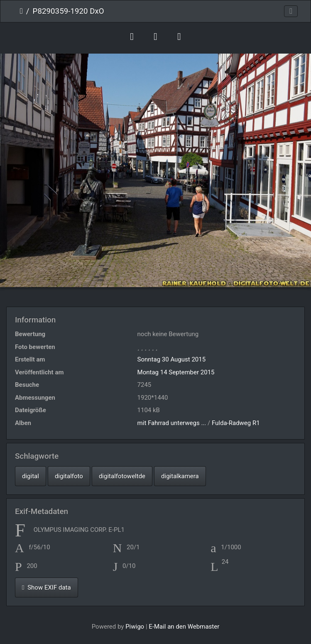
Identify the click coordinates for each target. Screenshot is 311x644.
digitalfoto (69, 476)
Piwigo (135, 627)
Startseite (21, 11)
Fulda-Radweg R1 (236, 423)
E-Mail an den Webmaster (184, 627)
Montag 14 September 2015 (176, 372)
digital (31, 476)
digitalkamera (180, 476)
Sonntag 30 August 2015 (172, 359)
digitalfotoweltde (122, 476)
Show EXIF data (47, 587)
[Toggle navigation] (291, 11)
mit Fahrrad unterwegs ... (172, 423)
